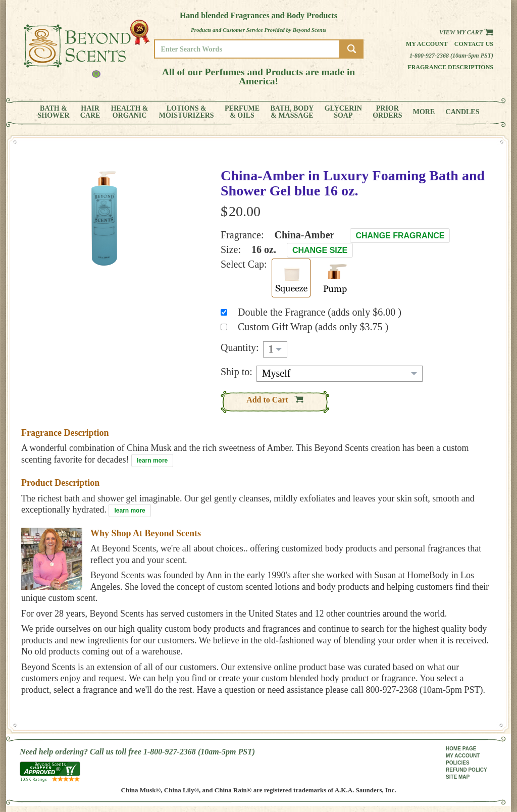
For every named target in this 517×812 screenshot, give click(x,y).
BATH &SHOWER (54, 112)
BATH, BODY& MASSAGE (292, 112)
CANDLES (463, 112)
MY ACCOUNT (463, 756)
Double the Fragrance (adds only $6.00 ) (320, 312)
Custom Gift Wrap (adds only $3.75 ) (313, 327)
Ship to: (237, 372)
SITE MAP (458, 777)
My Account (427, 44)
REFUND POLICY (467, 770)
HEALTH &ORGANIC (130, 112)
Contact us (474, 44)
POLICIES (458, 763)
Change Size (320, 250)
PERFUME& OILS (242, 112)
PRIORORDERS (387, 112)
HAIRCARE (90, 112)
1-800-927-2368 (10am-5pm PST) (451, 56)
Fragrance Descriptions (450, 67)
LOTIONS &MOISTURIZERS (187, 112)
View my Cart (466, 32)
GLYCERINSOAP (343, 112)
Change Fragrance (400, 236)
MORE (424, 112)
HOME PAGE (461, 749)
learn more (152, 461)
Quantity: (240, 347)
